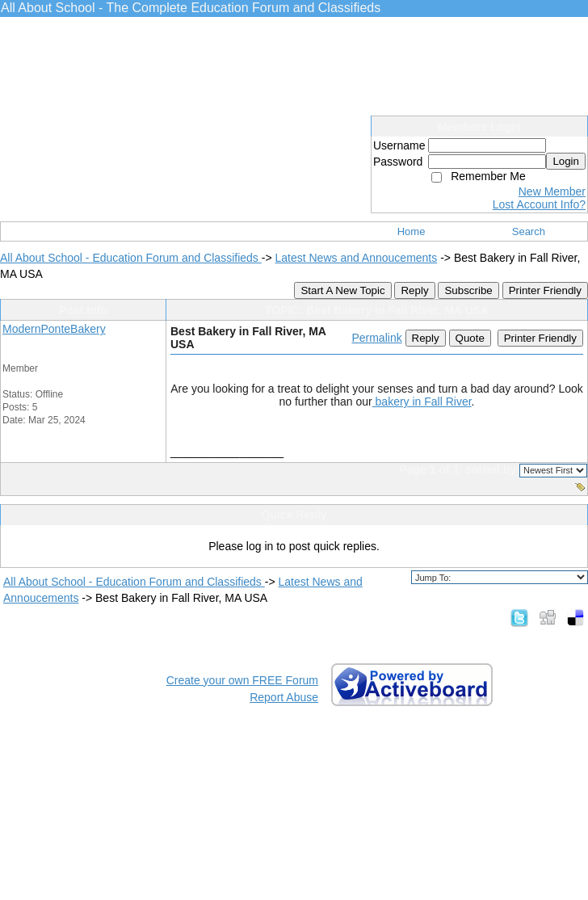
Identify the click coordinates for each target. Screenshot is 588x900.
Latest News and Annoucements (356, 258)
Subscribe (468, 290)
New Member (552, 191)
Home (412, 231)
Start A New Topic (342, 290)
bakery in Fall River (422, 402)
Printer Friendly (545, 290)
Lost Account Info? (539, 204)
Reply (414, 290)
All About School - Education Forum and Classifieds (131, 258)
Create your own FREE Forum (242, 680)
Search (529, 231)
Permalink (376, 338)
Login (566, 161)
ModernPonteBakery (54, 329)
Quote (470, 338)
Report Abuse (284, 697)
